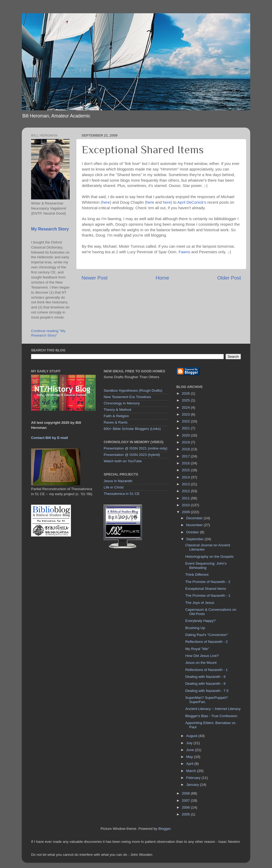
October (193, 532)
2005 (186, 814)
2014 (186, 477)
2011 (186, 498)
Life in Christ (114, 487)
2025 (186, 400)
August (192, 736)
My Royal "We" (197, 649)
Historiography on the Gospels (209, 557)
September (195, 539)
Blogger (164, 829)
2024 (186, 407)
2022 (186, 421)
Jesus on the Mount (201, 663)
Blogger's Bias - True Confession (211, 716)
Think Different (197, 575)
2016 (186, 463)
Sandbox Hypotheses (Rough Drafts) (133, 391)
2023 (186, 414)
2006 (186, 807)
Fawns (184, 252)
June (191, 750)
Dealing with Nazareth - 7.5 (207, 691)
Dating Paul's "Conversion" (207, 635)
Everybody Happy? (200, 621)
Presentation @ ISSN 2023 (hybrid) (132, 455)
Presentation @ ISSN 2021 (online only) (135, 448)
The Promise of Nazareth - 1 (208, 596)
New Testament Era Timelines (127, 397)
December (195, 518)
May (190, 757)
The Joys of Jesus (200, 603)
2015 (186, 470)
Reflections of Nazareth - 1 (206, 670)
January (193, 785)
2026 (186, 393)
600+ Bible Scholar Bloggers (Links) (132, 429)
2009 (186, 512)
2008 (186, 793)
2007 (186, 801)
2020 (186, 435)
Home (162, 278)
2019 (186, 442)
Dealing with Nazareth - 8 (205, 684)
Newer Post (95, 278)
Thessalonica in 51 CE (122, 494)
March (192, 771)
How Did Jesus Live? (202, 656)
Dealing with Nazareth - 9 (205, 677)
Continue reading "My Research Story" (48, 333)
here (106, 202)
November (195, 525)
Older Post (229, 278)
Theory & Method (117, 410)
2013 (186, 484)
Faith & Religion (116, 416)
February (194, 778)
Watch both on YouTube (123, 461)
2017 (186, 456)
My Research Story (50, 229)
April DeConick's (192, 202)
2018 (186, 449)
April (190, 764)
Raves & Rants (116, 422)
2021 (186, 428)
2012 (186, 491)
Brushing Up (195, 628)
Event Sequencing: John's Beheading (206, 566)
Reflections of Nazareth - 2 (206, 642)
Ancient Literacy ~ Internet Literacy (213, 709)
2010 (186, 505)
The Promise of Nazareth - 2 (208, 582)
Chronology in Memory (122, 403)
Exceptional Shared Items (206, 589)
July (190, 743)
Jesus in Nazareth (118, 481)
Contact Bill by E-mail (50, 438)
